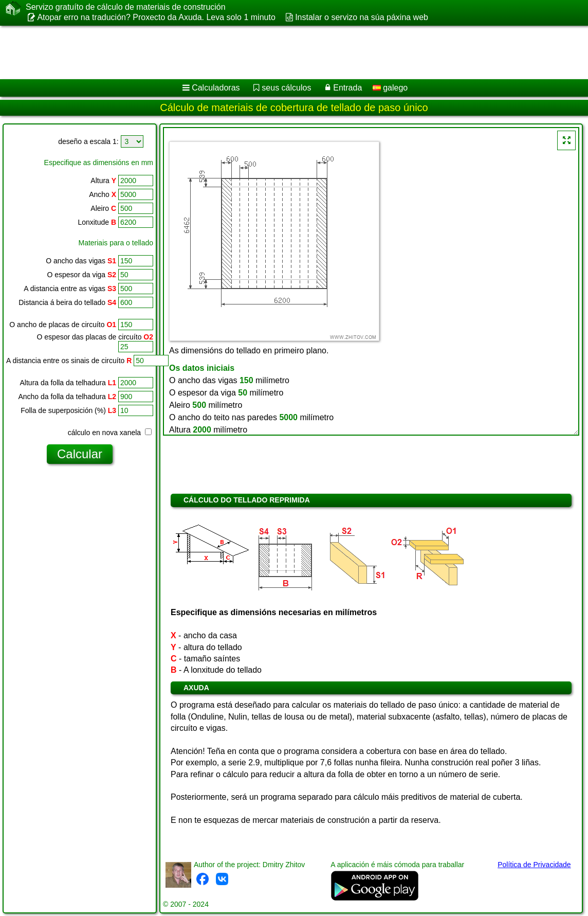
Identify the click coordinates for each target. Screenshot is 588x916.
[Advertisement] (275, 52)
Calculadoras (216, 88)
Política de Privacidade (534, 865)
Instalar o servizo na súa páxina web (362, 17)
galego (390, 88)
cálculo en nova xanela (110, 433)
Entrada (347, 88)
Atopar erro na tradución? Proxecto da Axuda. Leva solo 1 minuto (156, 17)
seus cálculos (286, 88)
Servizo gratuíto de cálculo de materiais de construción (126, 7)
